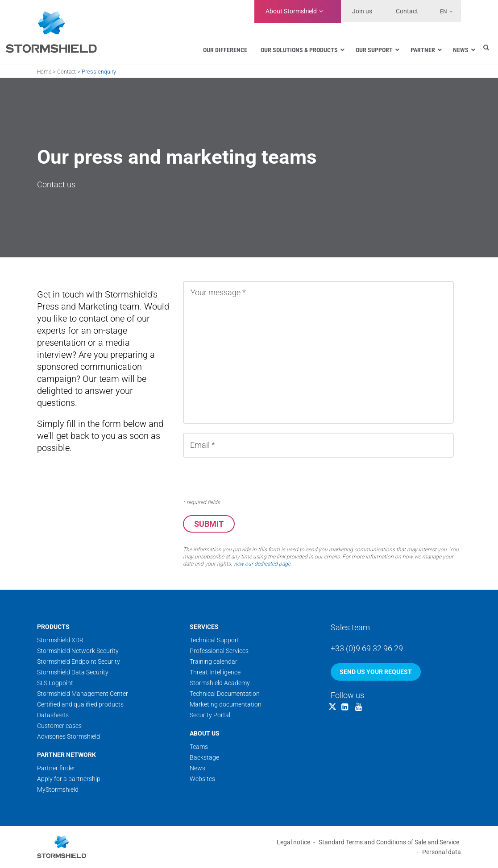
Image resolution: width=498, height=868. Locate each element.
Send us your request (376, 672)
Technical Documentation (225, 694)
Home (44, 72)
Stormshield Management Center (83, 694)
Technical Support (214, 641)
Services (204, 627)
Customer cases (59, 726)
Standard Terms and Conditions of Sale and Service (389, 843)
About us (205, 734)
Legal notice (293, 843)
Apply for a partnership (69, 779)
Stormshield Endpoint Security (79, 662)
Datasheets (53, 715)
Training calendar (214, 662)
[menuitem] (442, 11)
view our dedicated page (262, 564)
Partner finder (56, 769)
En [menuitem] (444, 12)
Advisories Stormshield (68, 737)
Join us (362, 11)
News (197, 769)
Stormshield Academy (220, 683)
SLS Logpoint (55, 683)
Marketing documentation (226, 705)
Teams (199, 747)
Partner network (66, 755)
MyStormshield (58, 790)
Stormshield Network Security (78, 651)
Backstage (204, 758)
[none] (442, 11)
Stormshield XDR (60, 641)
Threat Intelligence (215, 673)
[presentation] (251, 479)
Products (53, 627)
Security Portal (210, 715)
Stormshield (291, 11)
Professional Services (219, 651)
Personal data (442, 852)
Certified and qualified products (80, 705)
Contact (66, 72)
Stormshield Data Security (73, 673)
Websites (202, 779)
